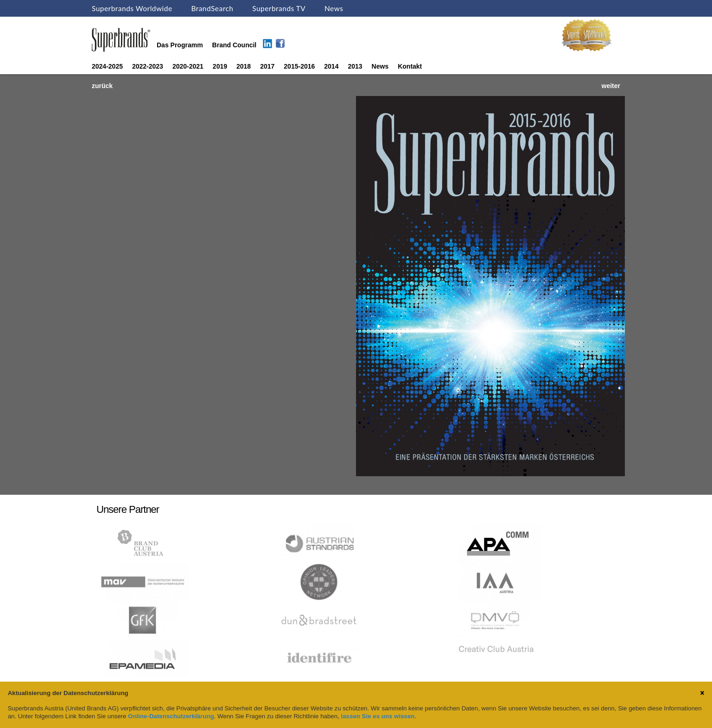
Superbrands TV (279, 8)
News (334, 8)
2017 (267, 66)
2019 (220, 66)
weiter (611, 86)
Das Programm (180, 45)
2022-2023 (148, 66)
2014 (331, 66)
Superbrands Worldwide (132, 8)
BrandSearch (212, 8)
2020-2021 (188, 66)
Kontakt (410, 66)
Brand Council (235, 45)
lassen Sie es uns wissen (378, 716)
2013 (355, 66)
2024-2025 (107, 66)
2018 (244, 66)
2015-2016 (299, 66)
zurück (102, 86)
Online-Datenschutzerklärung (171, 716)
